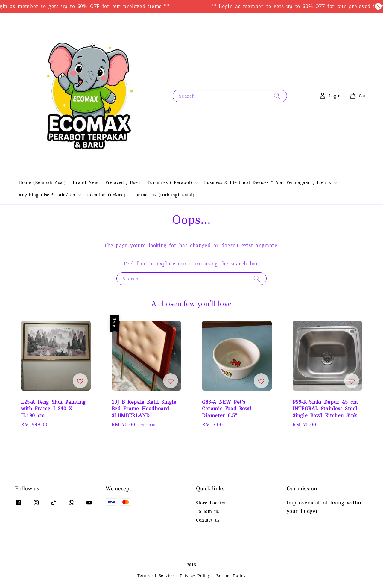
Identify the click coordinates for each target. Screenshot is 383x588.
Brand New (85, 182)
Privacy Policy (195, 576)
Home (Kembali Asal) (42, 182)
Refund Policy (231, 576)
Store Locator (211, 503)
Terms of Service (155, 576)
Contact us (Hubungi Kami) (163, 195)
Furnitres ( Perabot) (170, 182)
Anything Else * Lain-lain (47, 195)
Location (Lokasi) (106, 195)
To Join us (208, 511)
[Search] (277, 96)
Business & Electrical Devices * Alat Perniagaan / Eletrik (268, 182)
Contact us (208, 520)
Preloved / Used (123, 182)
